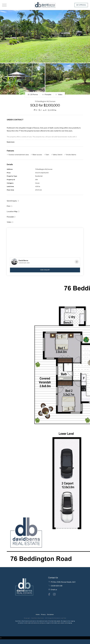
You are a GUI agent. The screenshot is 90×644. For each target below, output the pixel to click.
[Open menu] (4, 5)
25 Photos (33, 95)
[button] (10, 206)
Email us (54, 590)
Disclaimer (50, 614)
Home (38, 614)
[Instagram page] (54, 595)
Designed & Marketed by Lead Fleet (57, 618)
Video (59, 95)
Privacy (43, 614)
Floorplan (47, 95)
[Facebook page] (50, 595)
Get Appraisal (81, 5)
